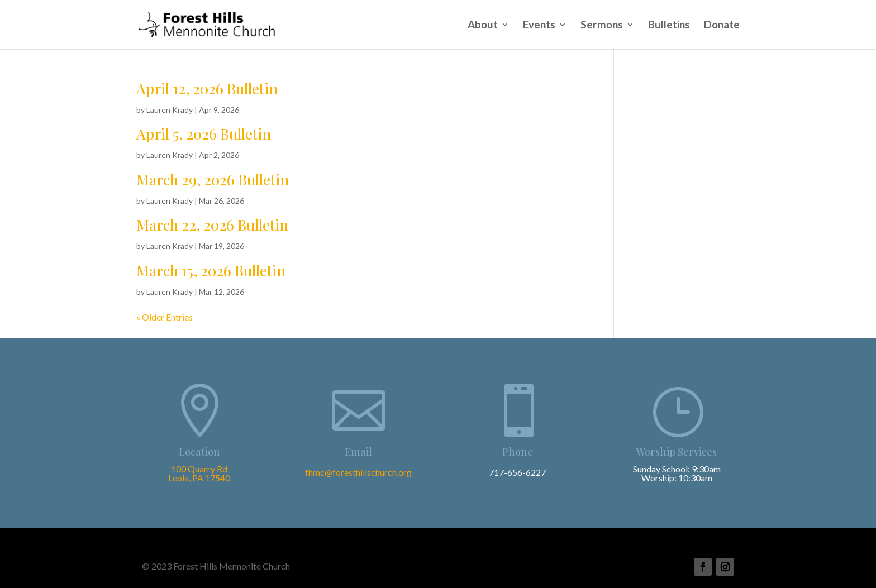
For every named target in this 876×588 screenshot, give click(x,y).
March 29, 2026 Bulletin (213, 180)
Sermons (602, 26)
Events (539, 26)
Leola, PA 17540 (199, 478)
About (483, 26)
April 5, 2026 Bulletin (204, 134)
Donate (722, 26)
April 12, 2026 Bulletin (207, 89)
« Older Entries (165, 317)
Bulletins (669, 26)
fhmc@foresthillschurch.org (358, 472)
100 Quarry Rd (199, 469)
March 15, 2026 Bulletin (211, 271)
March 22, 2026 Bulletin (212, 225)
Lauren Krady (170, 110)
